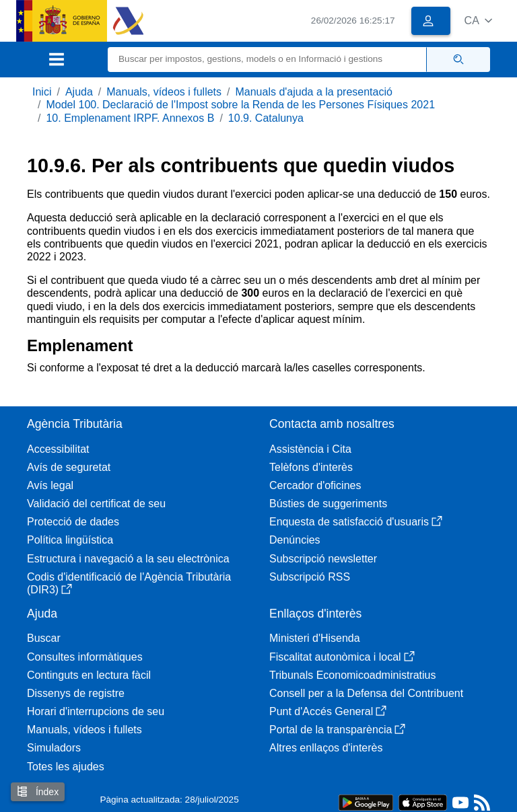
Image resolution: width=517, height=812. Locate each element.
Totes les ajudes (66, 767)
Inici (42, 92)
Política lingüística (70, 540)
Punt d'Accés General (328, 711)
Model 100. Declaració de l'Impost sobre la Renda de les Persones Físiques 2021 (240, 105)
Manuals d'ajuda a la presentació (313, 92)
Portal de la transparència (337, 730)
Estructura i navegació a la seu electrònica (128, 559)
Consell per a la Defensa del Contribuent (366, 693)
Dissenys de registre (76, 693)
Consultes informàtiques (85, 657)
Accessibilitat (58, 449)
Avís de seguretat (69, 467)
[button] (478, 21)
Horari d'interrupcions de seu (96, 711)
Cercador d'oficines (315, 485)
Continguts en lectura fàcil (89, 675)
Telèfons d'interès (311, 467)
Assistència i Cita (310, 449)
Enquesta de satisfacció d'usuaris (356, 522)
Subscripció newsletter (323, 559)
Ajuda (79, 92)
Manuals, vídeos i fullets (164, 92)
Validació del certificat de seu (96, 504)
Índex (38, 791)
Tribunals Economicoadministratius (353, 675)
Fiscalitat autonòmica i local (342, 657)
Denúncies (295, 540)
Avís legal (50, 485)
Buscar (44, 638)
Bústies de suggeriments (328, 504)
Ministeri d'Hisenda (315, 638)
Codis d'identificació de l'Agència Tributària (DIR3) (129, 583)
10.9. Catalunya (266, 118)
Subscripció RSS (310, 577)
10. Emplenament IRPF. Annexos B (130, 118)
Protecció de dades (73, 522)
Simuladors (54, 748)
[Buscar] (267, 60)
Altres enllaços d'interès (326, 748)
